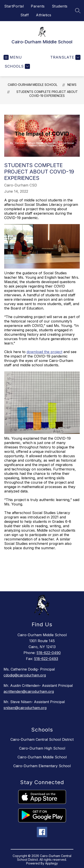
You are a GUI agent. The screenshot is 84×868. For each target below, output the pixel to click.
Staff (25, 15)
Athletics (44, 15)
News (72, 85)
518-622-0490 (49, 653)
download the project (44, 352)
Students (60, 6)
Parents (38, 6)
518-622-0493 (46, 659)
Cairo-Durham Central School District (42, 739)
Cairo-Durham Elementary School (42, 766)
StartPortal (14, 6)
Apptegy (52, 863)
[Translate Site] (65, 57)
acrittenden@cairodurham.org (29, 691)
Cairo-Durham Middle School (33, 85)
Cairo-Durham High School (42, 748)
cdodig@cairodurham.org (25, 675)
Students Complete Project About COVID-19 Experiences (47, 94)
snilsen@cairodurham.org (25, 708)
